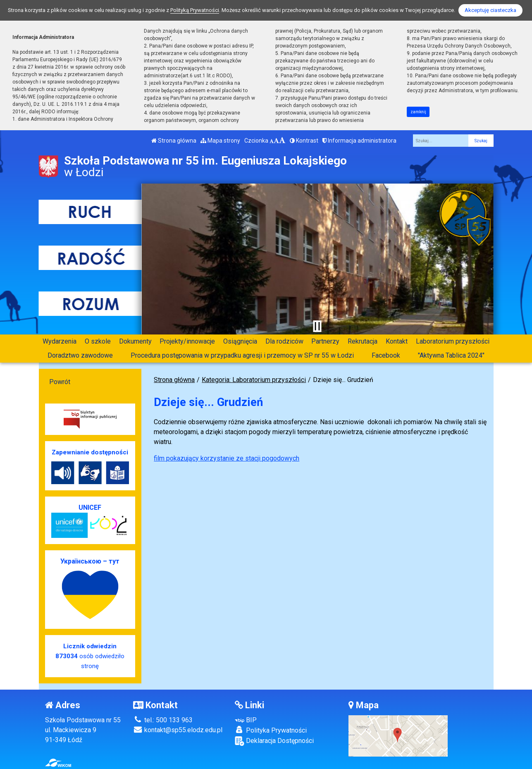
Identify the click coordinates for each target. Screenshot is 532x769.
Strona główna (174, 141)
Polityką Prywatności (195, 10)
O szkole (98, 341)
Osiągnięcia (240, 341)
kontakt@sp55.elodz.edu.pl (178, 730)
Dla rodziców (284, 341)
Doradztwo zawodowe (80, 355)
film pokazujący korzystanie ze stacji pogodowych (227, 458)
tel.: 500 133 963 (163, 720)
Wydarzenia (60, 341)
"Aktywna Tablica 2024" (451, 355)
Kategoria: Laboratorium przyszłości (254, 380)
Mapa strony (220, 141)
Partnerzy (325, 341)
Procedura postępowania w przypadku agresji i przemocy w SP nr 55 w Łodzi (242, 355)
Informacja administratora (359, 141)
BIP (246, 720)
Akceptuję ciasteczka (490, 10)
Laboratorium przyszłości (453, 341)
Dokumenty (135, 341)
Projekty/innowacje (187, 341)
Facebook (386, 355)
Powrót (60, 382)
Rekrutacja (363, 341)
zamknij (418, 112)
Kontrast (304, 141)
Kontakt (397, 341)
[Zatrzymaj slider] (317, 326)
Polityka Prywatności (271, 730)
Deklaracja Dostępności (274, 741)
